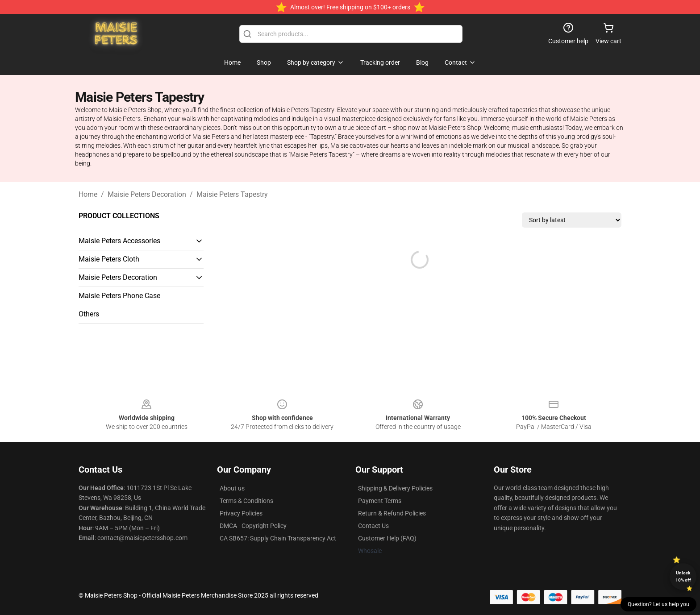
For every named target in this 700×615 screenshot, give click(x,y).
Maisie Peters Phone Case (119, 296)
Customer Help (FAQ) (387, 538)
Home (88, 194)
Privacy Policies (241, 513)
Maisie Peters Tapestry (232, 194)
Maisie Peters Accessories (119, 241)
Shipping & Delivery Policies (395, 488)
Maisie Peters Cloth (109, 259)
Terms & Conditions (246, 501)
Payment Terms (380, 501)
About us (232, 488)
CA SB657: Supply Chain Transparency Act (278, 538)
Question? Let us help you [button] (658, 604)
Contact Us (373, 526)
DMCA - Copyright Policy (253, 526)
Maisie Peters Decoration (147, 194)
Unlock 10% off (683, 576)
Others (89, 314)
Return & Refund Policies (392, 513)
